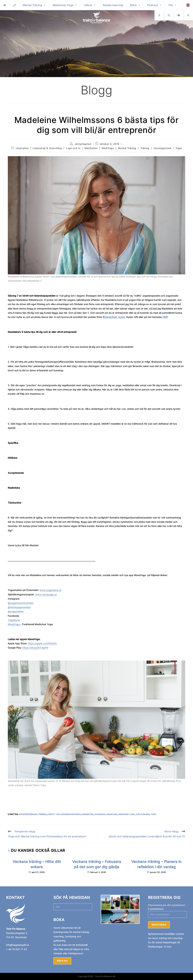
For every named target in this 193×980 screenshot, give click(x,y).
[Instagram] (179, 15)
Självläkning (143, 814)
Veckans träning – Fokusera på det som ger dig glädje (97, 864)
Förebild (43, 814)
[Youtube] (188, 15)
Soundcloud (110, 317)
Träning (145, 148)
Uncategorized (163, 148)
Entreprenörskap (28, 814)
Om (173, 5)
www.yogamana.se (51, 590)
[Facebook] (169, 15)
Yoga (179, 148)
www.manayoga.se (46, 594)
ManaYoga (112, 814)
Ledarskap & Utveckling (47, 148)
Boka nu (62, 961)
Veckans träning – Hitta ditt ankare (37, 864)
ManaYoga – (15, 624)
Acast (122, 317)
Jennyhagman (83, 144)
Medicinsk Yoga (65, 5)
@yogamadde (16, 611)
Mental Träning (34, 5)
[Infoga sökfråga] (73, 907)
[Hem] (5, 5)
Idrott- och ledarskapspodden (64, 814)
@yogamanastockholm (21, 603)
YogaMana (14, 620)
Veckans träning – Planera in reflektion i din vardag (156, 864)
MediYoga (108, 148)
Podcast (154, 5)
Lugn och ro (73, 148)
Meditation (91, 148)
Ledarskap (100, 814)
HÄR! (165, 317)
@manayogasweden (19, 607)
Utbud (90, 5)
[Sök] (188, 5)
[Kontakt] (14, 5)
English (161, 15)
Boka (135, 5)
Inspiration (22, 148)
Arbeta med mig (113, 5)
